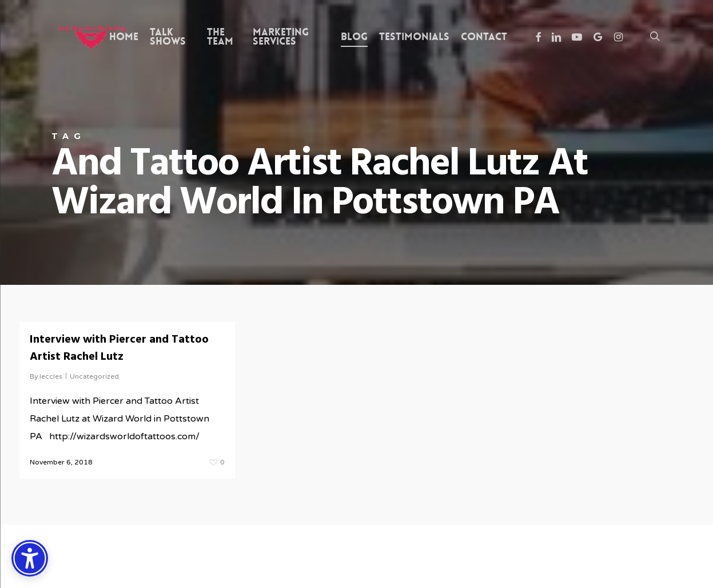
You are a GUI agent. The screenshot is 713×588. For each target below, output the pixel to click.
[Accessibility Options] (30, 558)
